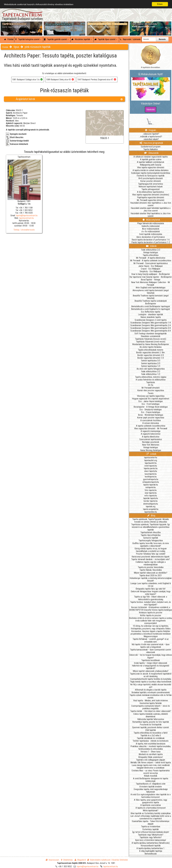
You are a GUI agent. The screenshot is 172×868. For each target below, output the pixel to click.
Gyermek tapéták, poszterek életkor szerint (151, 727)
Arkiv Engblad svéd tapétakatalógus (151, 288)
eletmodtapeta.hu (151, 504)
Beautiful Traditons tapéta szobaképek (151, 301)
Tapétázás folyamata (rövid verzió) (151, 342)
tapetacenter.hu (151, 458)
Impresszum (52, 860)
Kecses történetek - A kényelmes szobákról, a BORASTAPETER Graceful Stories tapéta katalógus (151, 609)
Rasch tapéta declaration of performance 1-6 (151, 240)
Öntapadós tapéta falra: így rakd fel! (151, 589)
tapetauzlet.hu (151, 463)
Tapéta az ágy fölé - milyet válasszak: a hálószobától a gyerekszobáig (151, 598)
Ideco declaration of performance (151, 237)
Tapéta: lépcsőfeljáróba (151, 535)
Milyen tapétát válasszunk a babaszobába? (151, 671)
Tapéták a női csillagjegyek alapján (151, 760)
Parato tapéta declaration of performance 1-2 (151, 242)
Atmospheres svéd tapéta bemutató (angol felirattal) (151, 292)
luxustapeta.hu (151, 474)
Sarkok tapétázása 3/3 (151, 361)
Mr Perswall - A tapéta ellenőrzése (151, 258)
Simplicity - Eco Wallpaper (151, 271)
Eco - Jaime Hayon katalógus (151, 401)
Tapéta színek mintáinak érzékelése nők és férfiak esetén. (151, 696)
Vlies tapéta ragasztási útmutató (151, 167)
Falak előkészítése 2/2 (151, 250)
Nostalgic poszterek (151, 442)
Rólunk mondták (151, 776)
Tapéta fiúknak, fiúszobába (151, 570)
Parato (151, 393)
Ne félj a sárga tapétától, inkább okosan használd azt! (151, 686)
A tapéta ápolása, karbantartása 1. (151, 848)
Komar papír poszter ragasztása (151, 418)
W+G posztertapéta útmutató (151, 178)
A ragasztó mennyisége (151, 431)
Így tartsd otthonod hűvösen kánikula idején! (151, 832)
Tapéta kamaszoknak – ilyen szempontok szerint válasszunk (151, 651)
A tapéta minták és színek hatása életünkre (151, 170)
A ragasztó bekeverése (151, 434)
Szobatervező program (151, 147)
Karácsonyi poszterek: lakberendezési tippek (151, 557)
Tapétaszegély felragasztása (151, 540)
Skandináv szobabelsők (151, 336)
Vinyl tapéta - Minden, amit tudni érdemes (151, 701)
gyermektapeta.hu (151, 479)
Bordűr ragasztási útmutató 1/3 (151, 358)
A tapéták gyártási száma (151, 159)
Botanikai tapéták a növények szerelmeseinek (151, 692)
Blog (151, 515)
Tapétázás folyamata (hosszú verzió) (151, 339)
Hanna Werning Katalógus (151, 450)
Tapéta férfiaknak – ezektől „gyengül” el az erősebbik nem (151, 640)
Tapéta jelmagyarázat (151, 189)
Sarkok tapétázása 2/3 (151, 363)
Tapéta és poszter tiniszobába (151, 567)
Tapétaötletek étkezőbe (151, 532)
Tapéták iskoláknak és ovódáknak (151, 738)
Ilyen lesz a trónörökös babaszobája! (151, 840)
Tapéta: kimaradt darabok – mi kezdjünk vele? (151, 559)
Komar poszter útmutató (151, 181)
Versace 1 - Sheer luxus (151, 752)
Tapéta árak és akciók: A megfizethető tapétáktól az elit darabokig (151, 675)
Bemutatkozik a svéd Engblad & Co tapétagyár (151, 309)
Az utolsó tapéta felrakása (151, 347)
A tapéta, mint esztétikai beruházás (151, 744)
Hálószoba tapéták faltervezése (151, 719)
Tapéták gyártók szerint (56, 39)
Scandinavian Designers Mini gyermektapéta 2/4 (151, 325)
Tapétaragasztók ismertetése (151, 184)
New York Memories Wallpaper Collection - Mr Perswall (151, 284)
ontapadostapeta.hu (151, 482)
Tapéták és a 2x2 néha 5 (151, 735)
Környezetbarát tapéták (151, 846)
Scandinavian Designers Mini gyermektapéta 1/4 (151, 323)
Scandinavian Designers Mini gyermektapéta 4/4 (151, 331)
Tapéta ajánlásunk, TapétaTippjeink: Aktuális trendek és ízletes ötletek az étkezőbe (151, 521)
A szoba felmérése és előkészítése (151, 380)
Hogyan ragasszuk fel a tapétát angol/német (151, 399)
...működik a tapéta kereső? (151, 137)
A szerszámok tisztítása (151, 420)
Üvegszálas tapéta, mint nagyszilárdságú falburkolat (151, 791)
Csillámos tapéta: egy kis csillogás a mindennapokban (151, 563)
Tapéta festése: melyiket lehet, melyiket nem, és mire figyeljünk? (151, 603)
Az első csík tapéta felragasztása (151, 369)
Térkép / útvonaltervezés (24, 230)
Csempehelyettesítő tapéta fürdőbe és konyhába (151, 679)
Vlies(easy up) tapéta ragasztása (151, 396)
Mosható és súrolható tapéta (151, 754)
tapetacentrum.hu (26, 218)
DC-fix (151, 385)
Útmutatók (151, 153)
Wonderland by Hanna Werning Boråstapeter (151, 344)
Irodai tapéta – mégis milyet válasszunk (151, 663)
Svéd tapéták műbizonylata (151, 234)
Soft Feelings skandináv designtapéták (151, 334)
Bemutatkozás (151, 854)
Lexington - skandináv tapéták (151, 314)
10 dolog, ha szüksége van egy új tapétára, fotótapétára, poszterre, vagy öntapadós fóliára (151, 627)
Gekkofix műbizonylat (151, 226)
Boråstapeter (151, 304)
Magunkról (80, 860)
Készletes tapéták (82, 39)
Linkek (151, 454)
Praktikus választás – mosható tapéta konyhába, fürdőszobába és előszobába (151, 748)
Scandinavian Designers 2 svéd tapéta (151, 320)
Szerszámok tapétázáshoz (151, 439)
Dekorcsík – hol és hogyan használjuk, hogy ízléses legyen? (151, 656)
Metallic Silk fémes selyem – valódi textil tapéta (151, 763)
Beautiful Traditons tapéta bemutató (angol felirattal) (151, 297)
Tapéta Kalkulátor (151, 149)
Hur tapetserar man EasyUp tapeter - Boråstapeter (151, 277)
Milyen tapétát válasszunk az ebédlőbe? (151, 573)
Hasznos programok (151, 143)
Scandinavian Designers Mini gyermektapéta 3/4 (151, 328)
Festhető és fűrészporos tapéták (151, 176)
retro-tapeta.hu (151, 496)
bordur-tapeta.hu (151, 501)
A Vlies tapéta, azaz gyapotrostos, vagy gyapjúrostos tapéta (151, 801)
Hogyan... (151, 130)
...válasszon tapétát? (151, 134)
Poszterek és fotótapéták (151, 725)
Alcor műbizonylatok (151, 229)
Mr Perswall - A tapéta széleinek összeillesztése (151, 261)
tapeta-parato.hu (151, 468)
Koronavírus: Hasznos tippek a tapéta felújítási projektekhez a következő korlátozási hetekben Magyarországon (151, 634)
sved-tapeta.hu (151, 466)
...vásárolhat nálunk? (151, 139)
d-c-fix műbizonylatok (151, 231)
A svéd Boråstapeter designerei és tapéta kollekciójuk (151, 780)
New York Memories (151, 445)
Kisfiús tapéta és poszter (151, 615)
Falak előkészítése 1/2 (151, 374)
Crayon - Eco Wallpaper (151, 269)
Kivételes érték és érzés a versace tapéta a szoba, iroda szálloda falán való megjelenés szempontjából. (151, 621)
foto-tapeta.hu (151, 490)
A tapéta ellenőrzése (151, 437)
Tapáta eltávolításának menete (151, 350)
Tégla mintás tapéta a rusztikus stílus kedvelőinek (151, 682)
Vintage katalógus (151, 252)
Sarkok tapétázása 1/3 (151, 366)
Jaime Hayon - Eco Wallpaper (151, 266)
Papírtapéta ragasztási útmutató (151, 197)
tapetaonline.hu (151, 512)
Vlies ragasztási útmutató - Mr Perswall (151, 428)
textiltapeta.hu (151, 477)
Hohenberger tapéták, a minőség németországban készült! (151, 579)
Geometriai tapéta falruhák (151, 703)
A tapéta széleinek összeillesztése (151, 426)
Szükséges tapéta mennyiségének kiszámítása (151, 173)
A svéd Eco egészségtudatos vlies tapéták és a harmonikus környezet (151, 796)
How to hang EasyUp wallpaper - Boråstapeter (151, 274)
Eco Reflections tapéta (151, 312)
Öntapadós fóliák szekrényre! (151, 757)
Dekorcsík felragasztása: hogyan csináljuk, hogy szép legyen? (151, 593)
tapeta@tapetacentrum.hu (27, 215)
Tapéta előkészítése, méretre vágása (151, 377)
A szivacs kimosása (151, 423)
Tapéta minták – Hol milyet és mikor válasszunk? (151, 711)
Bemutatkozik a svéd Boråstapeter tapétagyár (151, 306)
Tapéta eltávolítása (151, 255)
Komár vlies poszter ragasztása (151, 390)
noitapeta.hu (151, 487)
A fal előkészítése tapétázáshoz (151, 192)
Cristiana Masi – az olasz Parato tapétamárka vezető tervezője (151, 772)
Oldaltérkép (67, 860)
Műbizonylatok (151, 220)
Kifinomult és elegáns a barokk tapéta (151, 690)
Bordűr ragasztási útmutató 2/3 (151, 355)
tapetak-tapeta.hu (151, 498)
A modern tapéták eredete (151, 787)
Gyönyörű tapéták (151, 538)
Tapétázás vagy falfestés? (151, 837)
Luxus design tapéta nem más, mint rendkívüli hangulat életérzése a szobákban (151, 766)
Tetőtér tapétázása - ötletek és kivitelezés (151, 741)
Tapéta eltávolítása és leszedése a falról (151, 733)
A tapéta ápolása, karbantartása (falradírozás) (151, 843)
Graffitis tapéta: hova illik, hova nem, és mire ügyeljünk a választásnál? (151, 545)
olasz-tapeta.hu (151, 471)
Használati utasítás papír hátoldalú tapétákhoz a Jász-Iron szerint (151, 209)
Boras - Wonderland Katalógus (151, 415)
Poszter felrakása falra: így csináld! (151, 554)
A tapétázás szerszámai (151, 805)
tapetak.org (151, 506)
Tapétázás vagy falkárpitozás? (151, 835)
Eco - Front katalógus (151, 404)
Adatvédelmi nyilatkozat (99, 860)
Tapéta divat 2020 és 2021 (151, 575)
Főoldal (9, 39)
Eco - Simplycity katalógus (151, 410)
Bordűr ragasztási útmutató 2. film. (151, 353)
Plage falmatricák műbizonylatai (151, 223)
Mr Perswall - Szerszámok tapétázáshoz (151, 263)
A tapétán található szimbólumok (151, 162)
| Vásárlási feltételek (119, 860)
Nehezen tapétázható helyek (151, 187)
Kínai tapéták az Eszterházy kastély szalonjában (151, 813)
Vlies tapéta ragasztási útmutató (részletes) (151, 195)
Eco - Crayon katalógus (151, 412)
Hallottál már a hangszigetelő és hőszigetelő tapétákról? (151, 667)
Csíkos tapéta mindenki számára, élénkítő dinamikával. (151, 715)
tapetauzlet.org (151, 460)
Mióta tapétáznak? (151, 811)
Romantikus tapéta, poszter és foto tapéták (151, 722)
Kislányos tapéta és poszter (151, 613)
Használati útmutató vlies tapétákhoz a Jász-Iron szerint (151, 204)
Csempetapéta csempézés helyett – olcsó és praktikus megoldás (151, 707)
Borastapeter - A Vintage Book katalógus (151, 407)
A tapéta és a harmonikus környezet (151, 808)
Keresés (162, 39)
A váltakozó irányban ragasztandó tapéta (151, 157)
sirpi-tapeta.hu (151, 493)
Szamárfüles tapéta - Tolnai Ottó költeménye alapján (151, 823)
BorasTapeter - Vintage (151, 280)
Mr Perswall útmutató (151, 388)
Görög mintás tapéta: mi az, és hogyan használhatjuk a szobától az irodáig (151, 550)
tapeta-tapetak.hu (151, 485)
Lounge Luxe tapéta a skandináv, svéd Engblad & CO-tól (151, 585)
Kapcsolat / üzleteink (130, 39)
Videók (151, 246)
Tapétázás (151, 382)
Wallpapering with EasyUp (151, 165)
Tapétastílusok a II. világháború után (151, 784)
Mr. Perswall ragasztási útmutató (151, 200)
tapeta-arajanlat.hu (151, 509)
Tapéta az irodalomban (151, 827)
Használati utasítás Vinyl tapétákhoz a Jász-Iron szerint (151, 215)
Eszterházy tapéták (151, 829)
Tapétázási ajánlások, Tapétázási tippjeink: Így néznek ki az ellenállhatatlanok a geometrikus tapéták (151, 527)
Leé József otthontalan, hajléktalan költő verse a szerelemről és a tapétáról (151, 817)
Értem (160, 4)
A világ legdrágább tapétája (151, 851)
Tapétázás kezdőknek (151, 660)
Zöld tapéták (151, 730)
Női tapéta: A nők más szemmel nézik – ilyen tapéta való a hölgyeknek (151, 646)
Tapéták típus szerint (106, 39)
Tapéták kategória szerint (28, 39)
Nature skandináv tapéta (151, 317)
